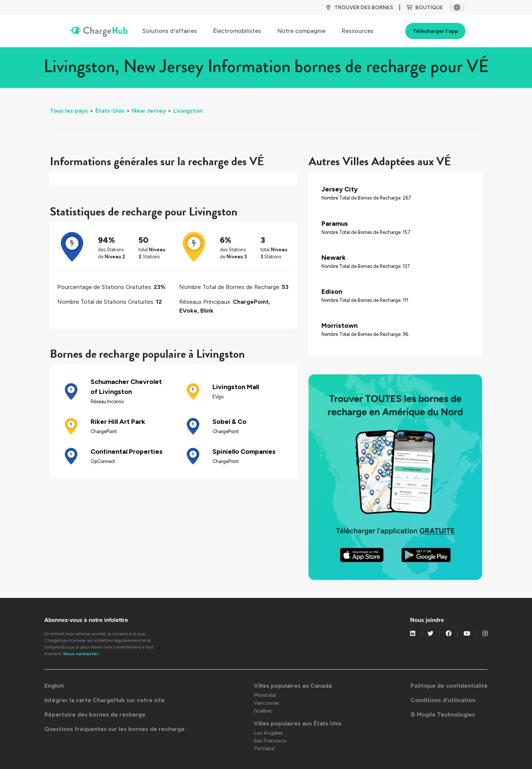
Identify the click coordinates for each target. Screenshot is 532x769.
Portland (264, 748)
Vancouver (267, 703)
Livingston (188, 111)
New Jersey (149, 111)
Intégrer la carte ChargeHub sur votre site (105, 700)
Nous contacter (81, 654)
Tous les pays (69, 111)
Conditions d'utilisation (443, 700)
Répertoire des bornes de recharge (95, 714)
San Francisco (270, 741)
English (54, 686)
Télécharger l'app (435, 31)
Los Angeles (268, 733)
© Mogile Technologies (443, 714)
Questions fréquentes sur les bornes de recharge (115, 729)
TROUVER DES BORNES (359, 8)
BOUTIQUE (425, 8)
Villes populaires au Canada (293, 686)
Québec (263, 711)
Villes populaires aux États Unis (298, 723)
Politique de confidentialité (449, 686)
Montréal (265, 695)
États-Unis (110, 111)
